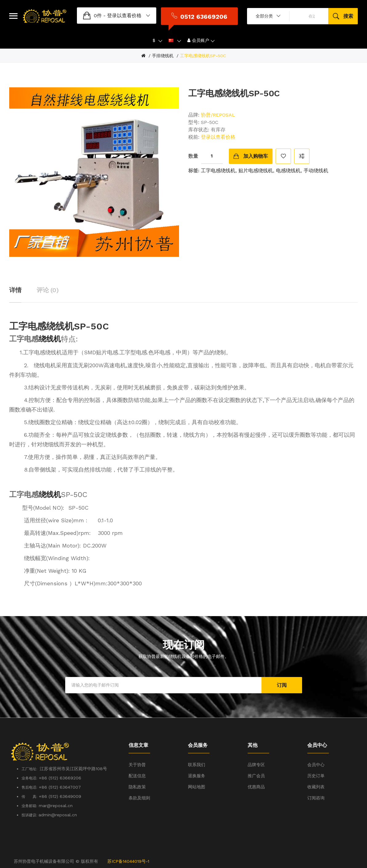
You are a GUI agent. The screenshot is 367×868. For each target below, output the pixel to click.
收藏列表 (316, 787)
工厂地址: (31, 769)
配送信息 (137, 776)
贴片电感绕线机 (256, 171)
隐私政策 (137, 787)
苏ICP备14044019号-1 (128, 861)
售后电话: (29, 787)
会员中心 (316, 765)
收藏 (283, 156)
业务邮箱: (29, 806)
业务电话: (29, 778)
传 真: (29, 797)
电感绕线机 (288, 171)
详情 (15, 290)
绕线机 (50, 339)
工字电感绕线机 (218, 171)
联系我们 (197, 765)
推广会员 (256, 776)
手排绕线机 (163, 56)
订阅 (282, 685)
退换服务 (197, 776)
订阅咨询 (316, 798)
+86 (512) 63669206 (60, 778)
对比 (302, 156)
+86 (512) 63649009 (60, 796)
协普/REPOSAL (218, 115)
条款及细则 (139, 798)
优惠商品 (256, 787)
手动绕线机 (316, 171)
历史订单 (316, 776)
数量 (193, 156)
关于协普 (137, 765)
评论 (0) (48, 290)
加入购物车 (256, 156)
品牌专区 (256, 765)
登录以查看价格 (124, 16)
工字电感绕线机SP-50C (203, 56)
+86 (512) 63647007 (60, 787)
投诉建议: (30, 815)
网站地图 (197, 787)
